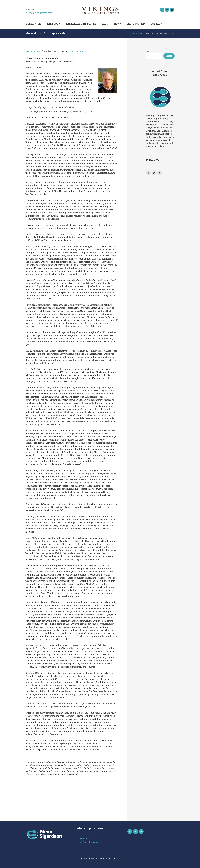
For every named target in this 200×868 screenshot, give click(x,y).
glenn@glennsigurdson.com (39, 13)
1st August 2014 (32, 51)
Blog (142, 33)
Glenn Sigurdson (49, 51)
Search (149, 51)
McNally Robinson (89, 842)
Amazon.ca (85, 838)
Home (135, 33)
